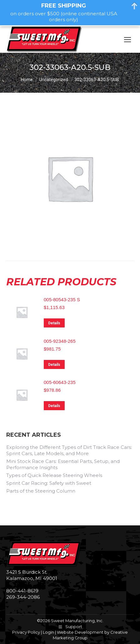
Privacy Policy (26, 632)
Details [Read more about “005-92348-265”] (54, 365)
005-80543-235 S (62, 300)
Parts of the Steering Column (41, 491)
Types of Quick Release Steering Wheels (54, 475)
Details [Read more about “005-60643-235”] (54, 406)
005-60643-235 (60, 382)
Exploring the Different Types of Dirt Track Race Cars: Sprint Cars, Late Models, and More (69, 450)
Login (48, 632)
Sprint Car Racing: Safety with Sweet (49, 483)
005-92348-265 (60, 341)
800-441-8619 (22, 591)
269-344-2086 (23, 597)
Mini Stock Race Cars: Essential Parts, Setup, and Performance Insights (63, 464)
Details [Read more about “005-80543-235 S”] (54, 323)
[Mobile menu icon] (127, 40)
